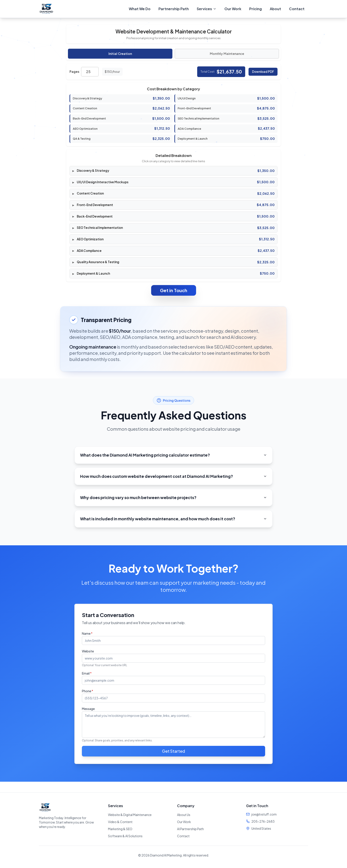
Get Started (173, 751)
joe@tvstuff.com (264, 814)
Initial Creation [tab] (120, 54)
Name (87, 633)
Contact (183, 836)
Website (88, 651)
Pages (74, 72)
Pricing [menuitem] (255, 9)
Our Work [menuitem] (233, 9)
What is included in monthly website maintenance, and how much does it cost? (173, 519)
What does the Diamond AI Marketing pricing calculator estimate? (173, 455)
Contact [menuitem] (297, 9)
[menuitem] (207, 9)
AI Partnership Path (190, 829)
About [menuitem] (275, 9)
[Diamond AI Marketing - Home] (46, 9)
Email (87, 673)
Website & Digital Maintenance (130, 815)
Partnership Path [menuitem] (174, 9)
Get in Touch (174, 290)
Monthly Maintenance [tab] (227, 54)
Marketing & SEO (120, 829)
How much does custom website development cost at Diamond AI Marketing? (173, 476)
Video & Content (120, 822)
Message (88, 709)
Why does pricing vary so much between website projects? (173, 497)
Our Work (184, 822)
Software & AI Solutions (125, 836)
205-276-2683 (263, 821)
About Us (184, 815)
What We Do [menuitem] (140, 9)
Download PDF (263, 72)
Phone (88, 691)
